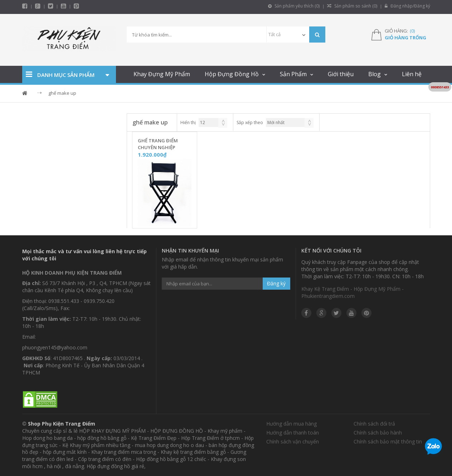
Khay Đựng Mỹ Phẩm (162, 74)
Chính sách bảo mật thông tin (388, 441)
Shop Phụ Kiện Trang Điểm (62, 424)
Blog (375, 74)
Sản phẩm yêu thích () (294, 6)
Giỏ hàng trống (405, 38)
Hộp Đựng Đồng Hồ (232, 74)
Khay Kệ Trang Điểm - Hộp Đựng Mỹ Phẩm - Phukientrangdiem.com (353, 292)
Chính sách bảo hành (378, 433)
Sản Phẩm (293, 74)
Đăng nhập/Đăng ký (407, 6)
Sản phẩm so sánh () (352, 6)
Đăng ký (276, 283)
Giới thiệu (341, 74)
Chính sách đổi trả (374, 424)
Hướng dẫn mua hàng (291, 424)
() (412, 31)
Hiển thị (188, 122)
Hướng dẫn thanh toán (293, 433)
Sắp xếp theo (250, 122)
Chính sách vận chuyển (293, 441)
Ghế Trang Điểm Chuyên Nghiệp (158, 144)
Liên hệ (412, 74)
